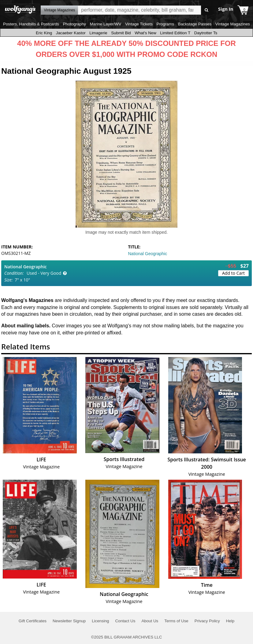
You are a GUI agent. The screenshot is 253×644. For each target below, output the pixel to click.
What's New (145, 33)
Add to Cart (233, 273)
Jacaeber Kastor (71, 33)
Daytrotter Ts (206, 33)
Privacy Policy (207, 621)
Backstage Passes (195, 24)
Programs (166, 24)
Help (230, 621)
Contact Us (125, 621)
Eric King (44, 33)
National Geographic (148, 254)
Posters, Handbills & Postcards (31, 24)
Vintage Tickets (139, 24)
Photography (74, 24)
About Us (150, 621)
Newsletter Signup (69, 621)
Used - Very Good (44, 273)
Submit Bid (121, 33)
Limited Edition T (175, 33)
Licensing (100, 621)
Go (207, 10)
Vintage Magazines (233, 24)
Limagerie (98, 33)
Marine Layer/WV (105, 24)
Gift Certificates (33, 621)
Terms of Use (176, 621)
